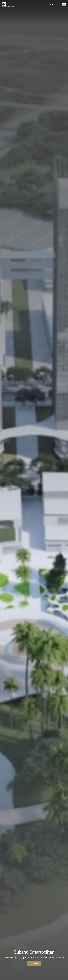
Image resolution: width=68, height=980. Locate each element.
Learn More (34, 963)
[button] (23, 978)
